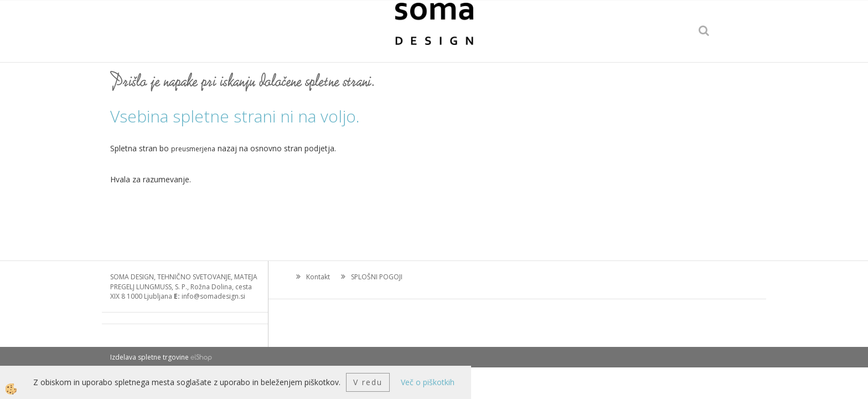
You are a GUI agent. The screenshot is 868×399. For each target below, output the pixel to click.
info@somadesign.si (213, 296)
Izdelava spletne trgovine (149, 357)
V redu (368, 382)
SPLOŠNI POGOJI (377, 277)
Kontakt (318, 277)
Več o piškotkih (428, 382)
